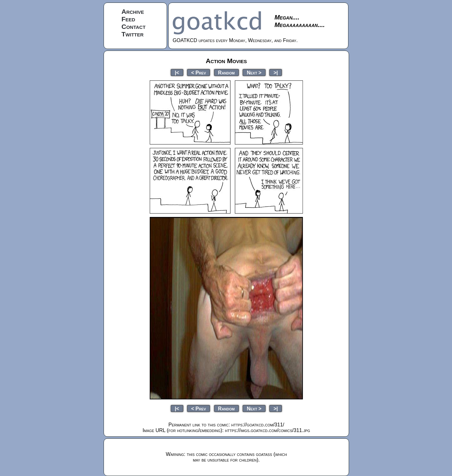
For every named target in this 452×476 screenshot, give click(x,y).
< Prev (199, 72)
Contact (134, 27)
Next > (254, 72)
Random (226, 72)
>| (276, 72)
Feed (128, 19)
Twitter (132, 34)
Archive (133, 11)
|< (177, 72)
